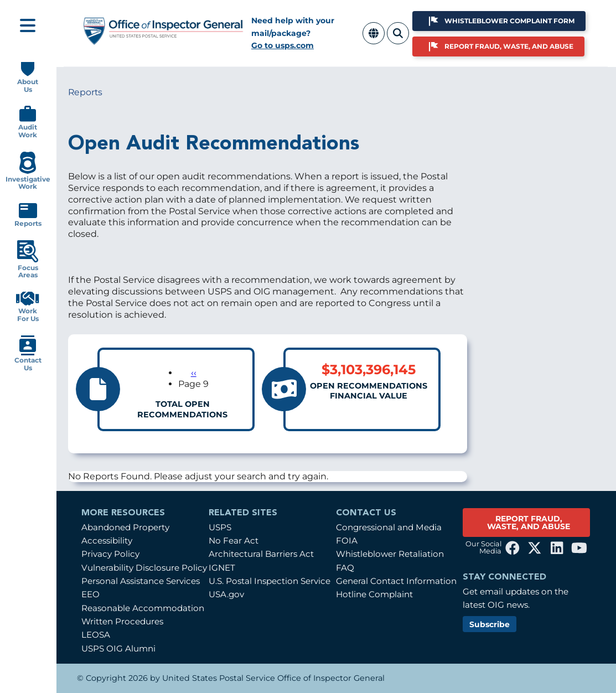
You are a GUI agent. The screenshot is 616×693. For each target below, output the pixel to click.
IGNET (222, 568)
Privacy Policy (110, 554)
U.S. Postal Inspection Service (270, 581)
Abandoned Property (125, 527)
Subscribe (490, 624)
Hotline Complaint (374, 594)
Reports (85, 92)
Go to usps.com (283, 45)
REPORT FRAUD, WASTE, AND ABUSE (529, 523)
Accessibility (107, 541)
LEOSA (96, 635)
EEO (90, 594)
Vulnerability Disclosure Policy (144, 568)
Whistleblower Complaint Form (509, 21)
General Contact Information (396, 581)
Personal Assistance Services (141, 581)
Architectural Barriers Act (261, 554)
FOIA (347, 541)
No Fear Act (234, 541)
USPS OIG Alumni (118, 648)
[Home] (164, 40)
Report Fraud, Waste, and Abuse (509, 46)
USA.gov (226, 594)
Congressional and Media (389, 527)
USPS (220, 527)
